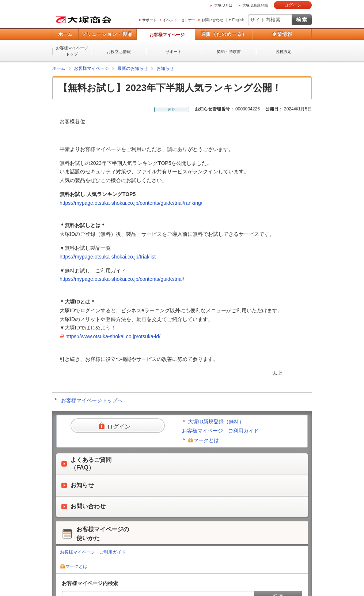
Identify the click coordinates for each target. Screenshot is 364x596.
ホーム (65, 34)
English (238, 20)
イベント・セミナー (179, 20)
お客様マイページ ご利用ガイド (220, 431)
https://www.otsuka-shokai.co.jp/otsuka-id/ (113, 336)
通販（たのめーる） (224, 34)
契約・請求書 (229, 52)
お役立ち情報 (119, 52)
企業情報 (282, 34)
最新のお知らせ (133, 68)
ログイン (293, 5)
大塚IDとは (223, 5)
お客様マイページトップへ (92, 400)
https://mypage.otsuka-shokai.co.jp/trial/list (108, 257)
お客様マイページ (167, 35)
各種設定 (284, 52)
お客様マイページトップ (72, 51)
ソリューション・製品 (107, 34)
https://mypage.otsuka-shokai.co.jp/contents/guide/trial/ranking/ (131, 203)
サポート (149, 20)
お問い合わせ (212, 20)
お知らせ (165, 68)
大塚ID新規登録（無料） (216, 422)
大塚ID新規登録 (255, 5)
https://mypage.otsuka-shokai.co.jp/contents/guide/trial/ (122, 279)
